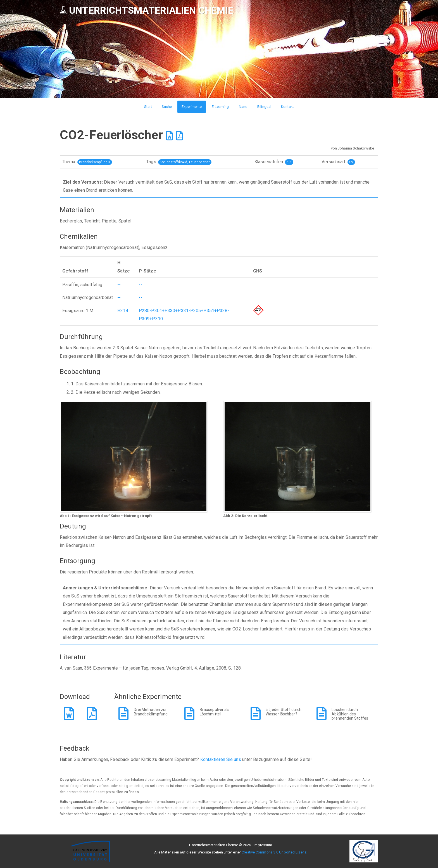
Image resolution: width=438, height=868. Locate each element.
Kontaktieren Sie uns (221, 759)
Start (148, 107)
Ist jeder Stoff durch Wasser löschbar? (284, 712)
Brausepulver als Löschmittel (215, 712)
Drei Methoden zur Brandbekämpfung (151, 712)
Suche (167, 107)
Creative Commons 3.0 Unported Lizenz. (274, 852)
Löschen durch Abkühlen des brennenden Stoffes (350, 714)
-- (119, 285)
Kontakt (287, 107)
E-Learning (220, 107)
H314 (123, 311)
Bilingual (264, 107)
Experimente (192, 107)
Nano (243, 107)
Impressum (263, 845)
